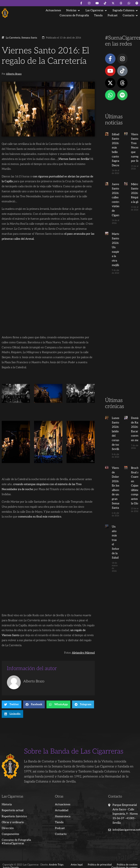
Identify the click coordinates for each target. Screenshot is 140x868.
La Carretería (13, 38)
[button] (73, 10)
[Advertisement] (121, 342)
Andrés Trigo (56, 865)
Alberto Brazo (14, 74)
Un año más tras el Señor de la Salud (115, 540)
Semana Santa (29, 38)
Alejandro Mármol (83, 653)
